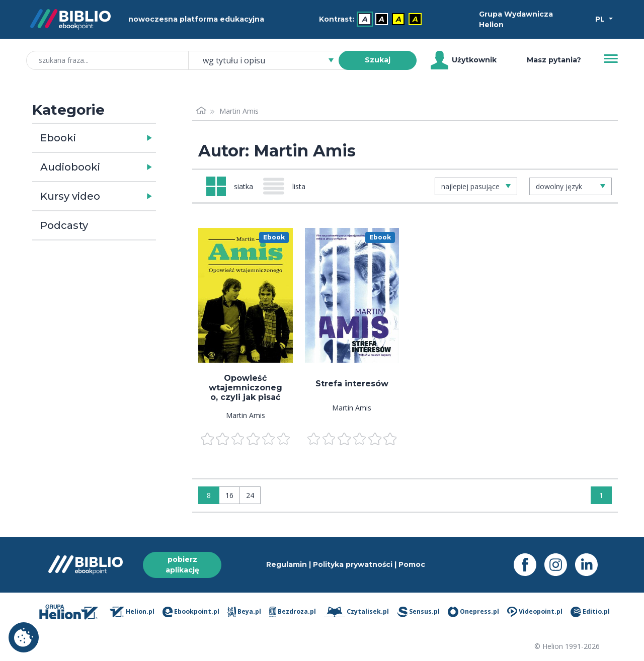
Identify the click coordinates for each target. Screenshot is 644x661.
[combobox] (269, 60)
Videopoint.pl (535, 612)
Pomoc (412, 564)
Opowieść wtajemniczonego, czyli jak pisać (246, 388)
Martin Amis (246, 415)
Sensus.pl (418, 612)
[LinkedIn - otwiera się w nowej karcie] (590, 565)
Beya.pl (244, 612)
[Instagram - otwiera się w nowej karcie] (560, 565)
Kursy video (70, 196)
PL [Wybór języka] (601, 19)
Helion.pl (132, 612)
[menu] (246, 295)
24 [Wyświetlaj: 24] (250, 495)
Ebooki (58, 138)
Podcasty (64, 225)
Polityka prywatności (353, 564)
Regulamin (287, 564)
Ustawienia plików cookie (24, 637)
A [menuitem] (365, 19)
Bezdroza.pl (293, 612)
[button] (120, 138)
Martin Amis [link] (239, 111)
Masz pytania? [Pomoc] (554, 60)
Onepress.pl (473, 612)
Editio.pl (590, 612)
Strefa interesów (352, 384)
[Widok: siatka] (230, 186)
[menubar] (372, 19)
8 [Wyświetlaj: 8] (209, 495)
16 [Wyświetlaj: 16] (229, 495)
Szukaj (378, 60)
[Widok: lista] (288, 186)
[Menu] (611, 59)
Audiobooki (70, 167)
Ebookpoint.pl (191, 612)
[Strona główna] (201, 111)
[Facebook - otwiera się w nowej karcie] (529, 565)
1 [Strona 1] (601, 495)
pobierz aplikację (182, 565)
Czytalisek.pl (356, 612)
